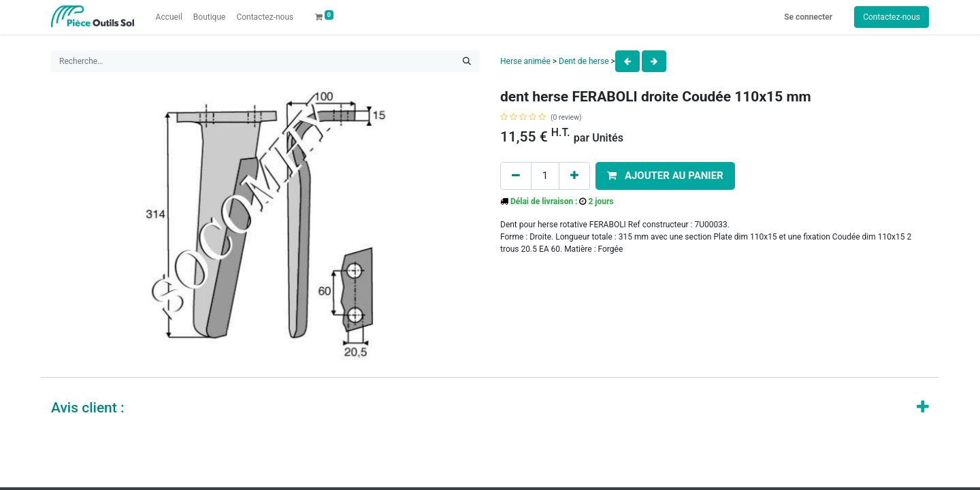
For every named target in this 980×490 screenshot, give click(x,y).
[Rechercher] (467, 61)
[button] (665, 176)
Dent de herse (584, 61)
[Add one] (574, 176)
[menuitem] (169, 17)
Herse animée (525, 61)
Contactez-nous (892, 17)
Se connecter (808, 17)
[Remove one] (516, 176)
